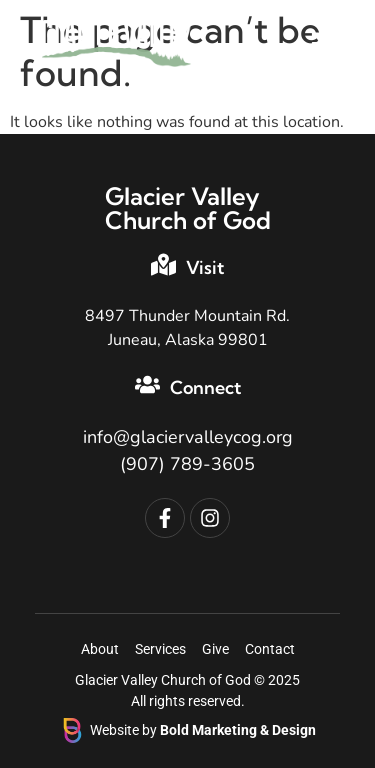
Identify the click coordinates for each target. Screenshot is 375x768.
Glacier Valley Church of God (188, 208)
